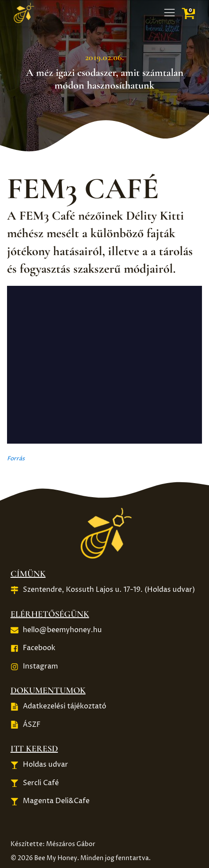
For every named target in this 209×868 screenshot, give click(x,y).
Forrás (16, 459)
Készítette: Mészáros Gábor (53, 844)
